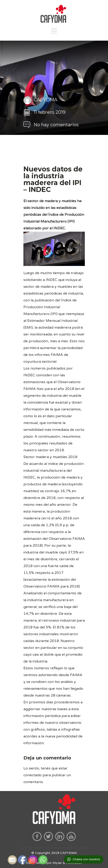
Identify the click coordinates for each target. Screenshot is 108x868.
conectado (33, 775)
